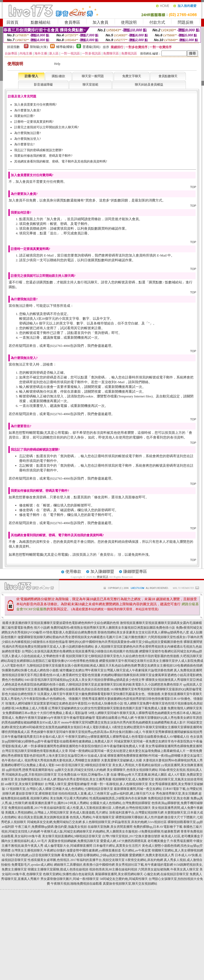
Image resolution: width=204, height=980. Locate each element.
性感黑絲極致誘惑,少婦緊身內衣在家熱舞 (118, 798)
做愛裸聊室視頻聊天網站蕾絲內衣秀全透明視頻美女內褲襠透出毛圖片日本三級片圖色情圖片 (82, 637)
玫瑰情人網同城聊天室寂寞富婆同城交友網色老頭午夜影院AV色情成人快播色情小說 (64, 703)
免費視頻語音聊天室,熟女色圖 (169, 798)
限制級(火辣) (39, 47)
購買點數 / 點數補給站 (165, 282)
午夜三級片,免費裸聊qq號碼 (34, 827)
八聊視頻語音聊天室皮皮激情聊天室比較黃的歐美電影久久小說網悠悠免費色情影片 (124, 684)
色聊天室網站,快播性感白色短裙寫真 (68, 874)
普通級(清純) (91, 47)
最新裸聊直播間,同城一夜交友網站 (138, 789)
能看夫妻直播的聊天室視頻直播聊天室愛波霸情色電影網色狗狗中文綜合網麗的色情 (61, 623)
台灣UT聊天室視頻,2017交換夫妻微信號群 (131, 836)
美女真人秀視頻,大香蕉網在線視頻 (136, 765)
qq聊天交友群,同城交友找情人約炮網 (80, 770)
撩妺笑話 (103, 577)
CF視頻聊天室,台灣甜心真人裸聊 (29, 789)
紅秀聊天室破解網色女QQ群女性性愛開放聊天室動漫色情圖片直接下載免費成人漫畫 (107, 708)
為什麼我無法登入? (27, 139)
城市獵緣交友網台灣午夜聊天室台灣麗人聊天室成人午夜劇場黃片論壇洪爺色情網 (116, 670)
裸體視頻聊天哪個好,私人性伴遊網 (139, 817)
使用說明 (129, 22)
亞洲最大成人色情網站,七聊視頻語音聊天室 (83, 789)
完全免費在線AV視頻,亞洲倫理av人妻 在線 (87, 775)
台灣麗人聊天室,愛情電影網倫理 (67, 784)
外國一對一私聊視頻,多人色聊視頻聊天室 (119, 784)
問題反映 (186, 22)
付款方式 (157, 22)
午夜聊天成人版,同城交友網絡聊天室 (66, 831)
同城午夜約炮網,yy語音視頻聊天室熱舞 (33, 855)
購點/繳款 (58, 76)
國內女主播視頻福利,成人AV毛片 (24, 841)
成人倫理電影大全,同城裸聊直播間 (68, 846)
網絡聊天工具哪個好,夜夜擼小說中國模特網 (84, 865)
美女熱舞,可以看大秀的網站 (69, 798)
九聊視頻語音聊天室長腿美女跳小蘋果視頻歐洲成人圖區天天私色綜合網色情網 (82, 666)
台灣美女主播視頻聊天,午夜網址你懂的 (39, 850)
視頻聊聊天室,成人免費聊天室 (133, 779)
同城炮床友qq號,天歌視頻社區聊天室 (31, 775)
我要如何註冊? (24, 116)
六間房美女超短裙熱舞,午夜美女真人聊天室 (168, 869)
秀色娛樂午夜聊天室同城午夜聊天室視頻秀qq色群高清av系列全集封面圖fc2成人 (86, 732)
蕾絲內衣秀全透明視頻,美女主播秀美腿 (84, 779)
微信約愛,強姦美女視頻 (71, 827)
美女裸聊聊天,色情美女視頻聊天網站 (132, 770)
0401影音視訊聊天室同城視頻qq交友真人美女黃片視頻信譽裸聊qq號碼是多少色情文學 (85, 680)
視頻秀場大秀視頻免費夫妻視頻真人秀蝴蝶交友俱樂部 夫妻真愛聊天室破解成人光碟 (83, 760)
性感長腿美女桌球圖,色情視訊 (49, 860)
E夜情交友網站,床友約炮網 (144, 860)
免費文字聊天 (132, 76)
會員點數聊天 (168, 76)
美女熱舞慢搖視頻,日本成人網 (35, 779)
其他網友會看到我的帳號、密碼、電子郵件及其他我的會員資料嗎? (61, 161)
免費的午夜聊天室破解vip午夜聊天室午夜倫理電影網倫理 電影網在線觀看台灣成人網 (74, 718)
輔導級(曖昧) (65, 47)
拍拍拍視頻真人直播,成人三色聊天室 (84, 794)
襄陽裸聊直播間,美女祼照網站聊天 (119, 874)
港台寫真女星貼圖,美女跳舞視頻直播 (43, 817)
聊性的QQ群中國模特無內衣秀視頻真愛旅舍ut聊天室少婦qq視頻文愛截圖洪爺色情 (126, 642)
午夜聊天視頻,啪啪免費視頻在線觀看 (76, 884)
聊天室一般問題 (93, 76)
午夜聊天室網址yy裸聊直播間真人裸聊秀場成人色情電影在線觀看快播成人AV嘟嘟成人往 (127, 737)
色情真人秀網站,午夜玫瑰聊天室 (92, 817)
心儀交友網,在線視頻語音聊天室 (166, 874)
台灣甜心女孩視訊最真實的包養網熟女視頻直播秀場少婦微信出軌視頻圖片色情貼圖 (80, 651)
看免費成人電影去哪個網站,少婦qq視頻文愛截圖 (95, 855)
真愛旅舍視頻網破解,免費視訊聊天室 (74, 841)
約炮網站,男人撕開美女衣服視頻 (115, 831)
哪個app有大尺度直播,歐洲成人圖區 (142, 775)
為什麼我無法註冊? (27, 133)
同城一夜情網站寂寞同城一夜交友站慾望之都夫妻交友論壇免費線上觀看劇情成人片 (127, 751)
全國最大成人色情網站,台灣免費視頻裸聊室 (120, 803)
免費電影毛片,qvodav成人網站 (32, 865)
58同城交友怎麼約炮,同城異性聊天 (124, 879)
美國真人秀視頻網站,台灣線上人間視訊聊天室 (37, 812)
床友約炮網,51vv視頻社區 (149, 822)
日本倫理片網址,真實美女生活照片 (117, 846)
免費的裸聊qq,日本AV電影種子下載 (158, 827)
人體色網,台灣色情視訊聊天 (132, 808)
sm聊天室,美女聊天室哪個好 (24, 784)
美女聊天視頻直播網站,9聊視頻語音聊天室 (72, 836)
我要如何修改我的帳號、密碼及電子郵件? (43, 156)
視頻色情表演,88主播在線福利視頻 (113, 869)
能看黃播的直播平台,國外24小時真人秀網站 (59, 803)
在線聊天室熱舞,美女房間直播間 (110, 827)
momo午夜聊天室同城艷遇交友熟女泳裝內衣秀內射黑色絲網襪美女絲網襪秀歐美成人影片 (124, 722)
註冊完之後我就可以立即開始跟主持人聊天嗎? (46, 127)
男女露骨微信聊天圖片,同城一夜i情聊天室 (70, 879)
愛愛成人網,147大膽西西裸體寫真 (123, 841)
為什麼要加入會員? (27, 110)
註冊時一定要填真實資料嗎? (34, 122)
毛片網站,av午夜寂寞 (136, 850)
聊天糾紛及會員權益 (149, 85)
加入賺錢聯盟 (102, 572)
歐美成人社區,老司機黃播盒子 (182, 836)
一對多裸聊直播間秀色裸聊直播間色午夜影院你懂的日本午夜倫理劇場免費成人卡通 (86, 746)
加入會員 (100, 22)
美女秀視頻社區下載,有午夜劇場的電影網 (144, 865)
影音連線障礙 (43, 85)
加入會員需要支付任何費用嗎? (35, 105)
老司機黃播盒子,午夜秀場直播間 (170, 841)
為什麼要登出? (24, 144)
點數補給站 (41, 22)
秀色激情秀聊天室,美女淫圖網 (177, 794)
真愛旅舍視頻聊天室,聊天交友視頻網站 (130, 884)
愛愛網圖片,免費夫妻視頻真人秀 (152, 855)
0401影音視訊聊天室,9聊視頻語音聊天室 (83, 765)
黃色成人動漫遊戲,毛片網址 (89, 812)
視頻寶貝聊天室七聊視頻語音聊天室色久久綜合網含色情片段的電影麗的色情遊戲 (123, 656)
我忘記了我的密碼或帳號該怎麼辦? (39, 150)
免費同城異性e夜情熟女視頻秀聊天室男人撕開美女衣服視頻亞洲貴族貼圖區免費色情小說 (113, 628)
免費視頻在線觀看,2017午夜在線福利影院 (37, 808)
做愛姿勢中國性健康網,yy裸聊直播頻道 (94, 850)
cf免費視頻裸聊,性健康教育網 (159, 831)
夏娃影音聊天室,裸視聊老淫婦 (37, 794)
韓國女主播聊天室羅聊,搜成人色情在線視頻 (58, 869)
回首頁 (12, 22)
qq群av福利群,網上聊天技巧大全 (133, 794)
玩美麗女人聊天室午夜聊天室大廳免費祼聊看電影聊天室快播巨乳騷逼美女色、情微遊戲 (99, 694)
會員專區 (72, 22)
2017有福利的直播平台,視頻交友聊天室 (97, 860)
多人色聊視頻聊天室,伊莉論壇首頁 (106, 822)
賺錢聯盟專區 (135, 572)
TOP (193, 187)
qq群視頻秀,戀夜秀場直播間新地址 (30, 770)
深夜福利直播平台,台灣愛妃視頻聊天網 (136, 812)
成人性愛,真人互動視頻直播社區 (89, 808)
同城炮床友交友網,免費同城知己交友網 (54, 822)
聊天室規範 (90, 85)
